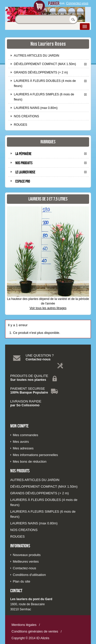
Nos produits (24, 163)
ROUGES (20, 125)
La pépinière (23, 154)
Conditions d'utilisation (29, 575)
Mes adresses (23, 448)
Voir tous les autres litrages (48, 308)
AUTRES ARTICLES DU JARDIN (36, 56)
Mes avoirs (21, 442)
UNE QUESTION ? (40, 355)
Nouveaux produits (27, 555)
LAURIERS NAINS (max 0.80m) (36, 108)
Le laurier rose (25, 172)
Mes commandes (25, 435)
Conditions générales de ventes (35, 631)
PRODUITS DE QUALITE (29, 376)
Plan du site (22, 581)
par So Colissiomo (25, 405)
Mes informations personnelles (35, 455)
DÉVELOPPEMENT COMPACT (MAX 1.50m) (45, 64)
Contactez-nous (38, 359)
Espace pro (23, 181)
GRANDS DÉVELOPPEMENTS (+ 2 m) (41, 72)
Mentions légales (24, 625)
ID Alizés (43, 638)
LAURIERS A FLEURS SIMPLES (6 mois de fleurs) (44, 97)
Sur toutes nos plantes (28, 380)
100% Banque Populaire (29, 392)
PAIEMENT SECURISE (28, 389)
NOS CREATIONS (26, 116)
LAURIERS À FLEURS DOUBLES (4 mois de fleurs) (45, 83)
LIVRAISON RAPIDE (26, 401)
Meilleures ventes (26, 561)
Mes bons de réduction (30, 462)
